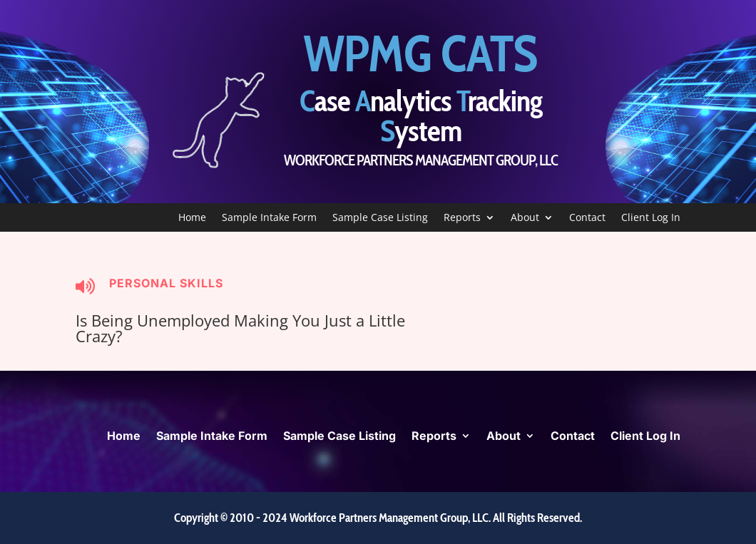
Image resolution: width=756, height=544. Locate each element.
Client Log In (651, 218)
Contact (587, 218)
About (525, 218)
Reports (462, 218)
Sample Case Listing (380, 218)
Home (192, 218)
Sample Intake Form (269, 218)
